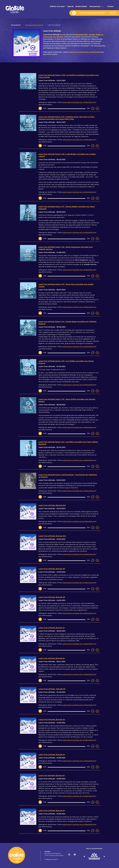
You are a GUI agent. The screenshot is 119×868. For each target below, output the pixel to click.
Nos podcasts (16, 25)
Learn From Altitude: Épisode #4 (52, 720)
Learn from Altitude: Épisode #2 (52, 776)
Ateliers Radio (81, 6)
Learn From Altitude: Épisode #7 (52, 628)
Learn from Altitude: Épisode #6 (52, 658)
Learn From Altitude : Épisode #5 (52, 689)
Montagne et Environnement (34, 25)
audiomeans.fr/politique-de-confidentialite (84, 52)
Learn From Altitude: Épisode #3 (52, 755)
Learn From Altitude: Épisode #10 (52, 536)
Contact (110, 6)
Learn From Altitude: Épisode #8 (52, 597)
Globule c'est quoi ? (58, 6)
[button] (97, 6)
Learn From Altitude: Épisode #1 (52, 811)
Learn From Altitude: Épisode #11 (52, 505)
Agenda (70, 6)
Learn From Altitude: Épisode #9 (52, 569)
